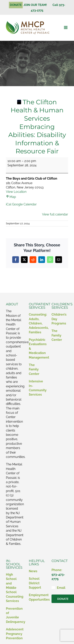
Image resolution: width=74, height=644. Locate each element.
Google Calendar (24, 204)
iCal (9, 204)
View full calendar (55, 214)
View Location (16, 192)
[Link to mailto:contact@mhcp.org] (53, 587)
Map (11, 197)
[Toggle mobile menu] (66, 27)
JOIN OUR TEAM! (37, 5)
